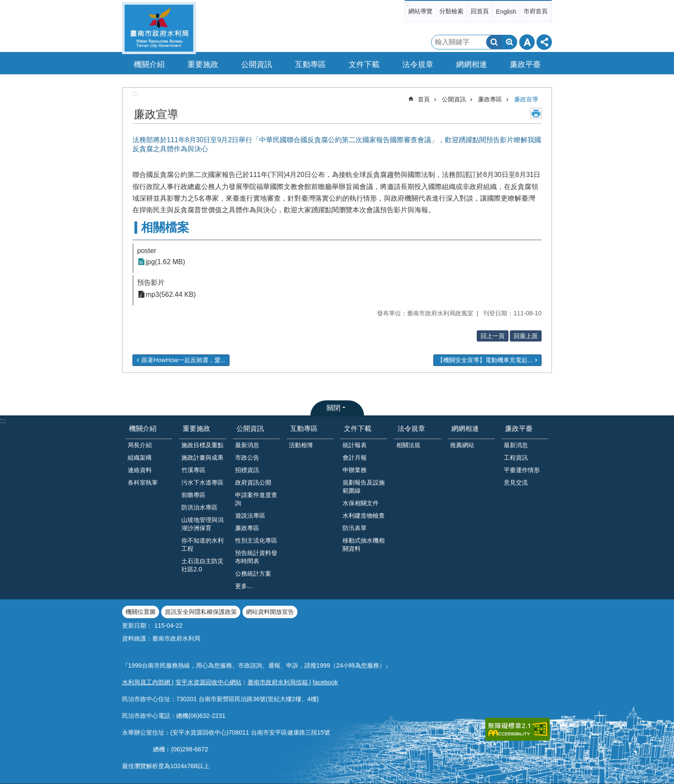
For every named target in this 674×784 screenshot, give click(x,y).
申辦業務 (355, 470)
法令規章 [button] (418, 64)
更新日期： (137, 625)
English (506, 12)
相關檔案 (165, 227)
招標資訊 (247, 470)
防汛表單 (355, 528)
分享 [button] (544, 42)
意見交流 (516, 482)
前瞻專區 (193, 495)
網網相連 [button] (472, 64)
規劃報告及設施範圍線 (364, 487)
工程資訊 (516, 458)
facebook (325, 682)
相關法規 (408, 445)
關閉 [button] (334, 408)
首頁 (424, 99)
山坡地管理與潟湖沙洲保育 (202, 524)
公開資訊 (454, 99)
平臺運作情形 (522, 470)
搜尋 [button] (494, 42)
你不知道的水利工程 (202, 545)
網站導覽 (420, 11)
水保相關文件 (361, 503)
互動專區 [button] (310, 64)
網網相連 (465, 429)
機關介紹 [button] (149, 64)
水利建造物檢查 (364, 516)
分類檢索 (451, 11)
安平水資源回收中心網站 (208, 682)
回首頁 (480, 11)
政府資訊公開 (253, 482)
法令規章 (411, 429)
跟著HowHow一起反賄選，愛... (184, 360)
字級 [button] (527, 42)
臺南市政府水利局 (159, 28)
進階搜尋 (509, 42)
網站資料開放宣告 (270, 612)
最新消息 (247, 445)
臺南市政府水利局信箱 (279, 682)
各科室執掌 (143, 482)
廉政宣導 (526, 99)
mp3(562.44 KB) (171, 294)
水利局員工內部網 (147, 682)
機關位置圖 (141, 612)
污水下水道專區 (202, 482)
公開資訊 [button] (257, 64)
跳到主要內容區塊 (5, 5)
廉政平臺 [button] (525, 64)
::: (407, 4)
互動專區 (304, 429)
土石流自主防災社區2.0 (202, 565)
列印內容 (536, 113)
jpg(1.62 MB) (165, 262)
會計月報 (355, 458)
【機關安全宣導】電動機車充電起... (485, 360)
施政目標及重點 (202, 445)
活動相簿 (301, 445)
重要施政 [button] (203, 64)
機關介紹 (143, 429)
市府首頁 (536, 11)
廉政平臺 (519, 429)
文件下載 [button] (364, 64)
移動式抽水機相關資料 (364, 545)
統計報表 (355, 445)
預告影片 (151, 282)
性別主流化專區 (256, 540)
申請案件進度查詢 (256, 499)
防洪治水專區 (199, 507)
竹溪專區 (193, 470)
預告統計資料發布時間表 (256, 557)
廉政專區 (490, 99)
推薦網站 (462, 445)
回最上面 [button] (526, 336)
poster (147, 251)
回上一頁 (493, 336)
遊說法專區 (250, 516)
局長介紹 (140, 445)
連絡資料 (140, 470)
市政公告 (247, 458)
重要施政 (196, 429)
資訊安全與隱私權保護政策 (201, 612)
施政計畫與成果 (202, 458)
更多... (244, 586)
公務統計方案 (253, 574)
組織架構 (140, 458)
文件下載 (358, 429)
